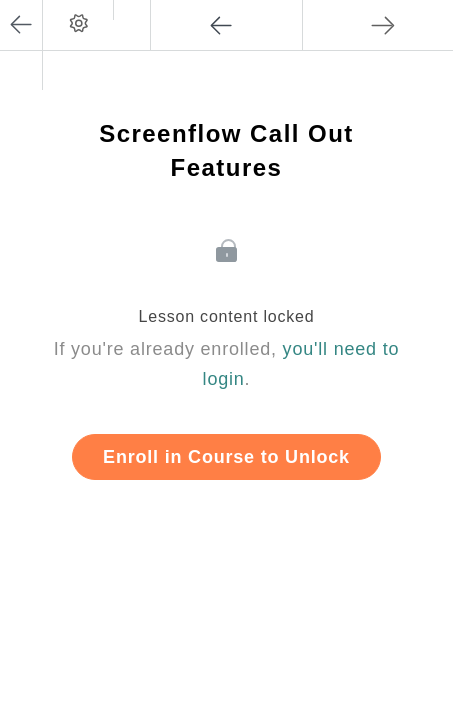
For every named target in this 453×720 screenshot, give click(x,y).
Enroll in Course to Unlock (226, 457)
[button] (131, 10)
